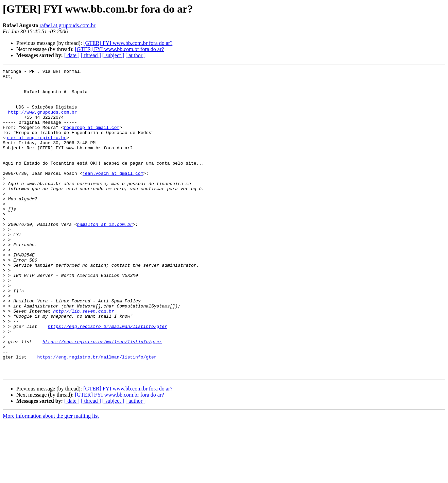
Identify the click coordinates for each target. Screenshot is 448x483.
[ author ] (136, 55)
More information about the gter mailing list (51, 477)
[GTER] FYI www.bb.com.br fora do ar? (128, 43)
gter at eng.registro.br (36, 152)
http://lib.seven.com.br (83, 360)
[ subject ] (113, 55)
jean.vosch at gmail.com (113, 195)
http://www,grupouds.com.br (43, 121)
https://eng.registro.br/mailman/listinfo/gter (108, 378)
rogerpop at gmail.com (91, 139)
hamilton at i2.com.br (105, 256)
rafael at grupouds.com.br (67, 25)
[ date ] (72, 55)
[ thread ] (91, 55)
